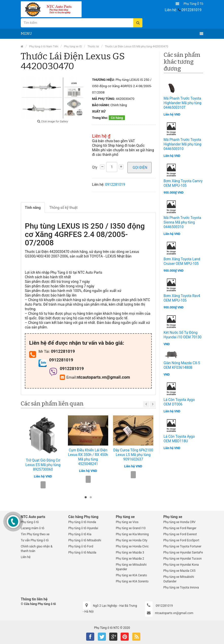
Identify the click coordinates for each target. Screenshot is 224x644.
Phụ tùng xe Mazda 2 (130, 559)
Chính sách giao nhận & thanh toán (37, 549)
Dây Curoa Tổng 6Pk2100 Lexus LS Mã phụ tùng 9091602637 (133, 455)
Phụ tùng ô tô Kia (80, 534)
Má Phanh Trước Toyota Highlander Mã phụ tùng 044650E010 (183, 144)
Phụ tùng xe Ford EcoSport (181, 540)
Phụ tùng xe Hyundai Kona (181, 565)
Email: (68, 377)
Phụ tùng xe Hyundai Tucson (183, 559)
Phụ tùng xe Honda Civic (132, 546)
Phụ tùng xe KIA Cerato (131, 575)
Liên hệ (26, 557)
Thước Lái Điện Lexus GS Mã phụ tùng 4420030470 (136, 47)
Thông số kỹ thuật (63, 208)
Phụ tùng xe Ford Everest (180, 534)
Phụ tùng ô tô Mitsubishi (85, 540)
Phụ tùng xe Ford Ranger (180, 528)
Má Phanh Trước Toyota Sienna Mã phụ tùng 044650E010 (182, 222)
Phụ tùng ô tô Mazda (82, 553)
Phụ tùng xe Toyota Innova (181, 587)
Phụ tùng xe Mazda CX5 (180, 571)
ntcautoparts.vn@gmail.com (174, 613)
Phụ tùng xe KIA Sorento (132, 581)
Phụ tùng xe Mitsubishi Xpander (131, 567)
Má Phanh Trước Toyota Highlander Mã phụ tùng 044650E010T (183, 103)
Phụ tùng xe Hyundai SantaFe (183, 553)
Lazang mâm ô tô (33, 528)
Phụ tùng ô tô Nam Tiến (44, 47)
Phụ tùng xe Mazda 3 (130, 553)
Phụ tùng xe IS (73, 47)
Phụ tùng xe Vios (127, 522)
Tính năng (33, 208)
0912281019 (191, 10)
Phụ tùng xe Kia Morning (132, 534)
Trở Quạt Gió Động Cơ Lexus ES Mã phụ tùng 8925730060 (43, 465)
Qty (95, 167)
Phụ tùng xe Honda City (132, 540)
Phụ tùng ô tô (193, 4)
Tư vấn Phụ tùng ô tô (35, 540)
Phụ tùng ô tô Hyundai (83, 528)
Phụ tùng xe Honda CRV (180, 522)
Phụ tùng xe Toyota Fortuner (182, 546)
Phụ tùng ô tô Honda (82, 522)
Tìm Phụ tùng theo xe (35, 534)
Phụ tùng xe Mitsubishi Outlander (179, 579)
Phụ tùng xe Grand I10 (131, 528)
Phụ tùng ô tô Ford (81, 546)
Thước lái (93, 47)
